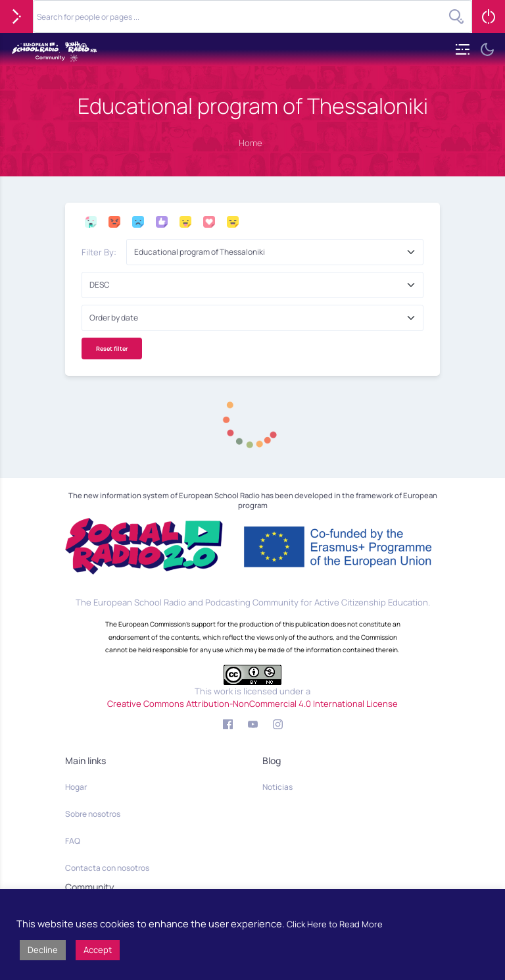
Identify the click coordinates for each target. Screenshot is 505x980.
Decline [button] (43, 950)
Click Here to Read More (335, 924)
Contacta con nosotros (107, 868)
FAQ (73, 841)
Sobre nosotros (93, 814)
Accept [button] (98, 950)
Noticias (277, 787)
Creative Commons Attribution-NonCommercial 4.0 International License (252, 704)
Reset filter (112, 348)
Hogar (76, 787)
